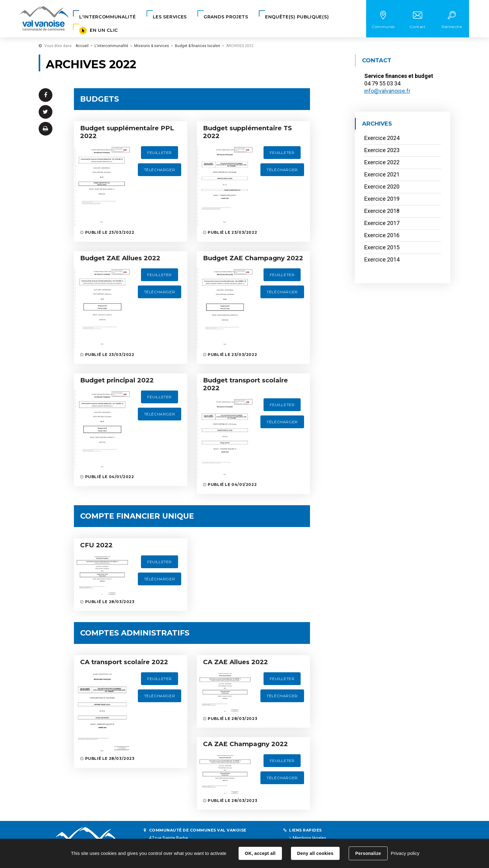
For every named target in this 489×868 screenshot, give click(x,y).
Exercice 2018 (382, 211)
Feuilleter (160, 153)
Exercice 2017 (382, 223)
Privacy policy (405, 853)
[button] (108, 17)
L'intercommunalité (111, 46)
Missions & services (152, 46)
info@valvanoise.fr (387, 91)
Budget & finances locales (198, 46)
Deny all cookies (315, 853)
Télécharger (160, 170)
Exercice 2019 (382, 199)
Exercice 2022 (382, 162)
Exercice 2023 (382, 150)
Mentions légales (310, 838)
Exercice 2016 (382, 235)
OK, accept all (260, 853)
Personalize (368, 853)
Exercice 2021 (382, 174)
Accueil (82, 46)
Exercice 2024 (382, 138)
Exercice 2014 (382, 259)
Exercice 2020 (382, 187)
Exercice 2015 (382, 247)
